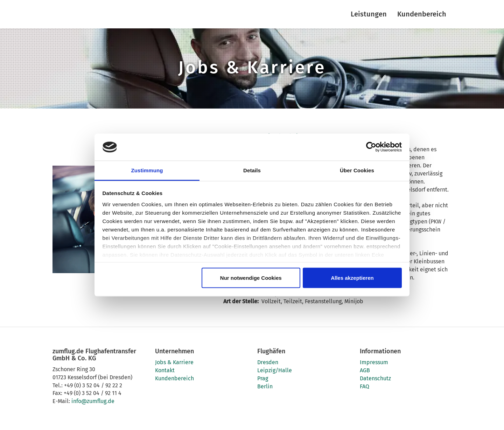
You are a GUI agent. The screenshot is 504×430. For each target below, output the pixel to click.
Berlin (265, 386)
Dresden (268, 362)
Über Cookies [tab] (357, 170)
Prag (263, 378)
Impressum (374, 362)
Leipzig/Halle (275, 370)
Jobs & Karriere (174, 362)
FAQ (365, 386)
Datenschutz (375, 378)
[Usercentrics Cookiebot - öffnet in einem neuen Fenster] (371, 147)
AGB (365, 370)
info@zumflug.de (93, 401)
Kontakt (165, 370)
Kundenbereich (422, 14)
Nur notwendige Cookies (251, 278)
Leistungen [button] (369, 14)
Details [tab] (252, 170)
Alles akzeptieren (352, 278)
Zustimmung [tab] (147, 170)
